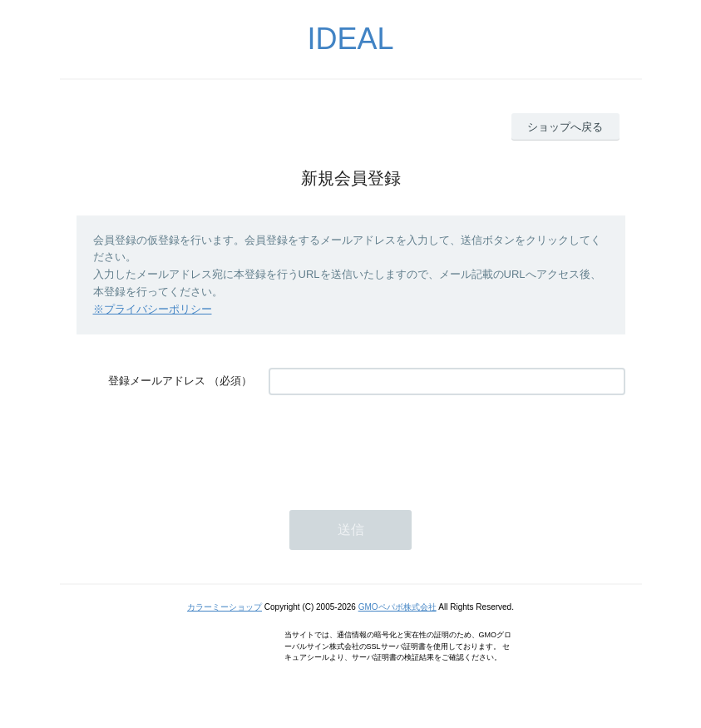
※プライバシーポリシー (153, 309)
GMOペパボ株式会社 (397, 607)
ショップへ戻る (565, 127)
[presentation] (395, 444)
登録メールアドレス (157, 381)
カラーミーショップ (225, 607)
